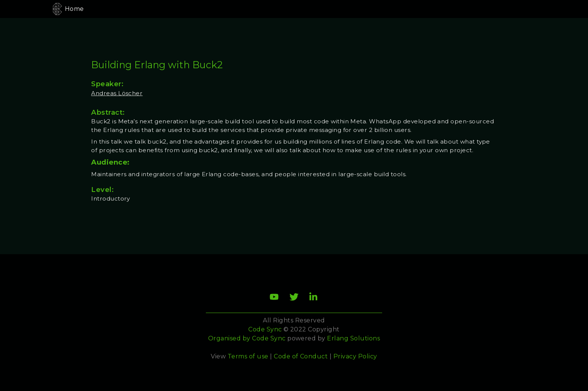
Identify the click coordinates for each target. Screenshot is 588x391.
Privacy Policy (355, 356)
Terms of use (248, 356)
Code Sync (269, 338)
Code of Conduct (301, 356)
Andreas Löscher (117, 93)
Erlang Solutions (353, 338)
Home (74, 9)
